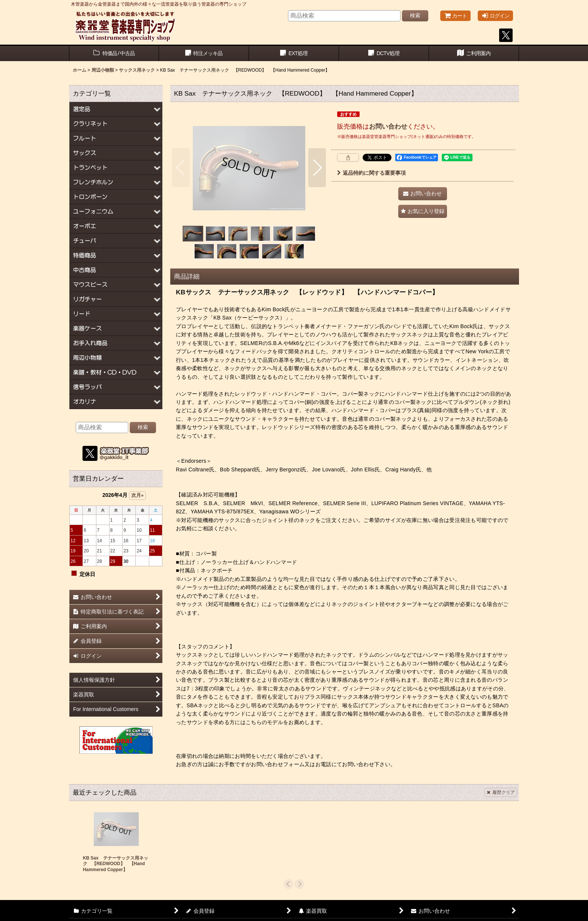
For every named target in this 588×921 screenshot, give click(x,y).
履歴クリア (501, 792)
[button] (181, 168)
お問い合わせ (388, 126)
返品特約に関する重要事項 (371, 173)
